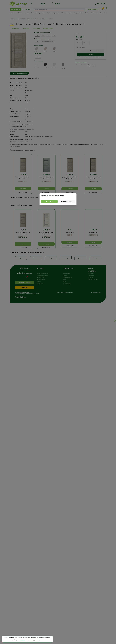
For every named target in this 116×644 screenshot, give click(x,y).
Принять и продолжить (15, 639)
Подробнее (21, 637)
